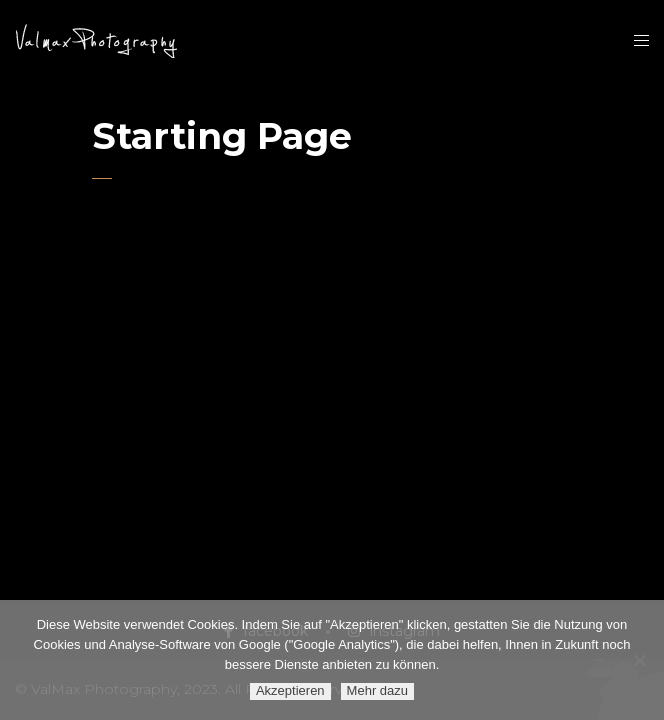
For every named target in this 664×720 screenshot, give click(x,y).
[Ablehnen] (639, 660)
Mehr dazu (377, 690)
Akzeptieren (290, 690)
